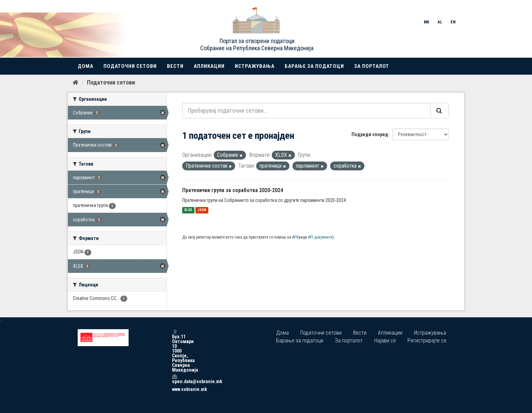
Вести (175, 66)
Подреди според (370, 134)
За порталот (372, 66)
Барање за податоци (314, 66)
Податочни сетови (130, 66)
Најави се (385, 341)
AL (440, 22)
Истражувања (255, 66)
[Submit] (440, 111)
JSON (202, 210)
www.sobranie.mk (174, 389)
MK (426, 22)
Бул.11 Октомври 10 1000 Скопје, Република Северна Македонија (174, 351)
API (295, 237)
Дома (85, 66)
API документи (320, 237)
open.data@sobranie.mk (174, 379)
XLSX (188, 210)
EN (453, 22)
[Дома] (75, 82)
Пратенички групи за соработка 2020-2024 (233, 190)
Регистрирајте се (427, 341)
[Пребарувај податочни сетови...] (307, 111)
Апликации (209, 66)
